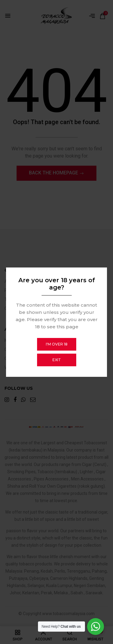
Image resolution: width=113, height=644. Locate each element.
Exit (57, 360)
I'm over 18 (57, 344)
